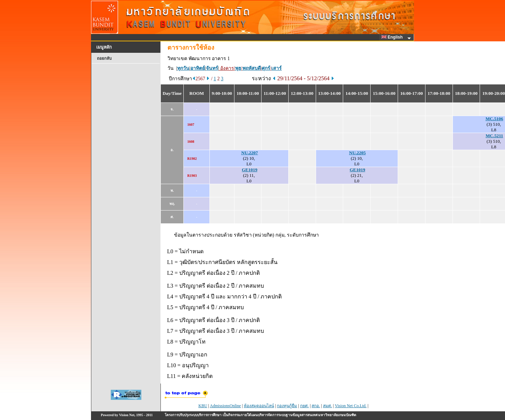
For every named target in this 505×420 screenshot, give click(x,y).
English (393, 37)
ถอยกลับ (104, 58)
